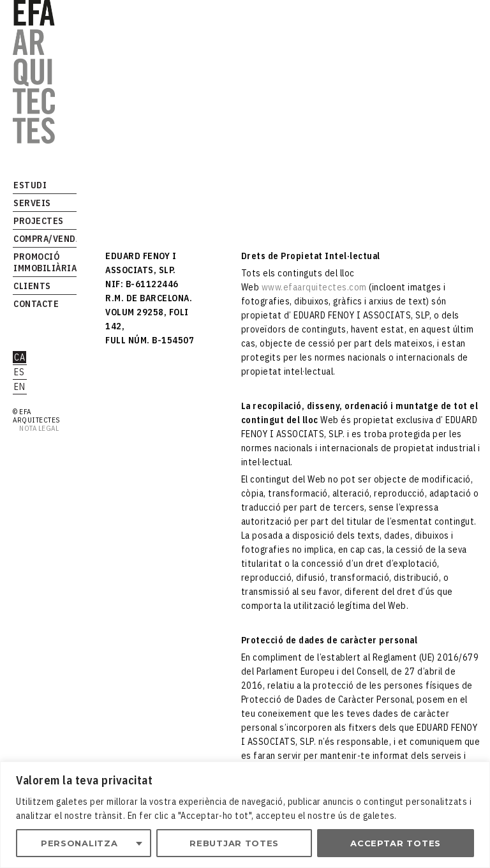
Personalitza (79, 843)
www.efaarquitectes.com (314, 287)
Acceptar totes (396, 843)
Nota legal (37, 428)
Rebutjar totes (234, 843)
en (19, 387)
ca (19, 357)
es (19, 372)
